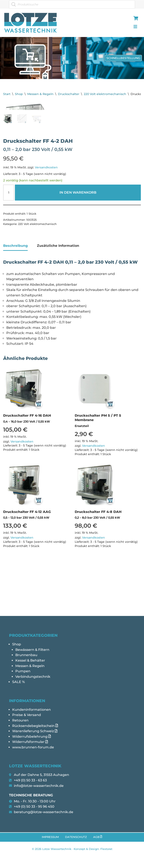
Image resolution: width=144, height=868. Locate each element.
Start (7, 94)
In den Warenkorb (78, 236)
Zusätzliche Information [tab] (58, 290)
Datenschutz (76, 837)
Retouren (20, 720)
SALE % (18, 682)
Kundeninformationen (31, 710)
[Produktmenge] (9, 236)
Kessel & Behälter (30, 660)
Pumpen (23, 671)
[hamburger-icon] (135, 19)
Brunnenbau (26, 655)
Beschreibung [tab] (15, 290)
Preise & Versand (27, 715)
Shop (19, 94)
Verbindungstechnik (33, 677)
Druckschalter (69, 94)
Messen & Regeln (40, 94)
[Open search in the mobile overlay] (72, 4)
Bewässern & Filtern (32, 650)
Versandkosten (46, 211)
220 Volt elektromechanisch (105, 94)
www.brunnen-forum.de (33, 747)
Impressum (50, 837)
